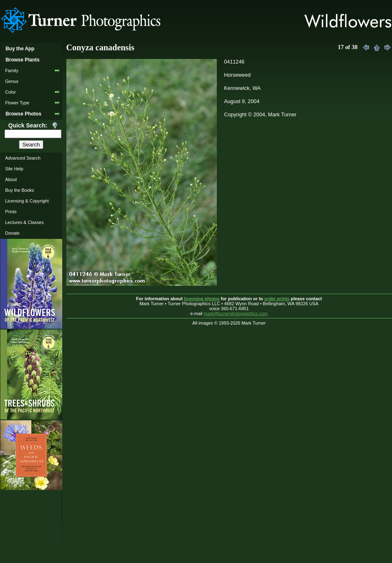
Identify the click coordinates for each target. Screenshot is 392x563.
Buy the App (20, 49)
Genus (12, 81)
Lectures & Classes (24, 222)
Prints (11, 212)
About (11, 179)
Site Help (14, 169)
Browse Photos (23, 114)
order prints (277, 299)
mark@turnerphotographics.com (236, 313)
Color (10, 92)
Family (12, 71)
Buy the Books (19, 190)
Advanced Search (23, 158)
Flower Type (17, 103)
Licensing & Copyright (27, 201)
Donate (12, 233)
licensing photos (202, 299)
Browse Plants (22, 60)
